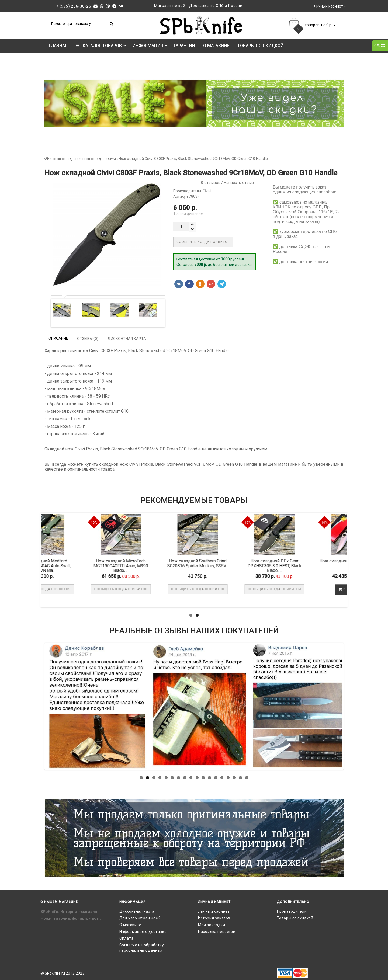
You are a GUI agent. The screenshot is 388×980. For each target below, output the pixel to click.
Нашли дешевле (188, 214)
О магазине (216, 46)
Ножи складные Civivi (98, 159)
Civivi (207, 191)
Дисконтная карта (137, 911)
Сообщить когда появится (203, 242)
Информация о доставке (143, 932)
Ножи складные (65, 159)
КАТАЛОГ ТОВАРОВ (101, 46)
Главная (58, 46)
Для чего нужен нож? (140, 918)
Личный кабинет (214, 911)
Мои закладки (212, 925)
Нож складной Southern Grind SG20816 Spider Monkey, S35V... (234, 563)
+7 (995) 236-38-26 (72, 6)
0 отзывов (210, 183)
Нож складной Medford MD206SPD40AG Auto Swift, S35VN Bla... (80, 566)
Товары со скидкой (260, 46)
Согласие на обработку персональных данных (142, 948)
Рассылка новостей (217, 932)
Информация (150, 46)
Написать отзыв (239, 183)
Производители (292, 911)
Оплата (127, 938)
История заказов (214, 918)
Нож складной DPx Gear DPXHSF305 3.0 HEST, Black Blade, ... (310, 566)
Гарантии (184, 46)
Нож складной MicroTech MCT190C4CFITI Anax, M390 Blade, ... (157, 566)
